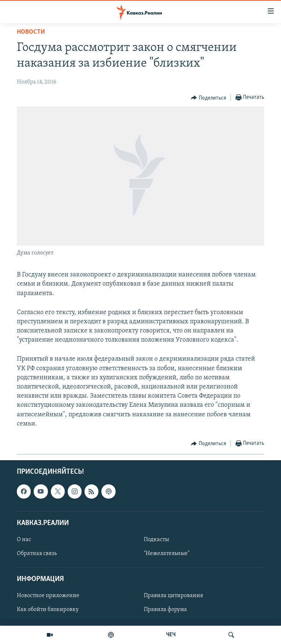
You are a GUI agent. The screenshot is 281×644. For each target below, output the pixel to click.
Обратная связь (37, 554)
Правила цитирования (173, 596)
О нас (24, 540)
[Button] (209, 98)
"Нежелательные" (167, 554)
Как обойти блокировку (48, 610)
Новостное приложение (48, 596)
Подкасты (156, 540)
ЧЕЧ (171, 635)
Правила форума (165, 610)
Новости (31, 32)
